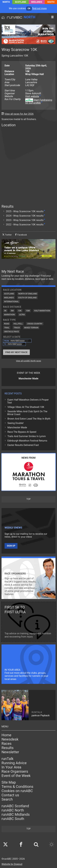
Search (7, 799)
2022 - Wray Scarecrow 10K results (25, 225)
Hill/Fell (18, 324)
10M (28, 311)
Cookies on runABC (17, 791)
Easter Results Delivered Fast (23, 445)
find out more (39, 8)
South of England (28, 298)
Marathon (9, 315)
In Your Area (11, 767)
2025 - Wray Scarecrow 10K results (25, 211)
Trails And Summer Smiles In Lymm (27, 436)
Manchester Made (17, 427)
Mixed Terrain (31, 328)
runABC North (13, 810)
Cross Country (35, 324)
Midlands (37, 2)
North (6, 2)
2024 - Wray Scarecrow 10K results (25, 216)
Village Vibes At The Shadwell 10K (26, 407)
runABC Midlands (16, 814)
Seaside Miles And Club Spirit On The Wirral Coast (27, 413)
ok (29, 9)
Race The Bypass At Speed (22, 432)
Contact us (10, 795)
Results (8, 748)
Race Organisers (15, 771)
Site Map (9, 782)
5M (12, 311)
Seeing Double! (16, 423)
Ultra (22, 315)
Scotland (21, 2)
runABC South (13, 819)
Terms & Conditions (17, 787)
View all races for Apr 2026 (19, 114)
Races (7, 744)
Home (6, 735)
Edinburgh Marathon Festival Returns (27, 441)
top (28, 499)
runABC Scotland (15, 806)
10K (20, 311)
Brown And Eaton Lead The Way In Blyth (29, 419)
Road (7, 324)
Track (17, 328)
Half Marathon (42, 311)
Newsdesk (10, 739)
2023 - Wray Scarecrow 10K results (25, 220)
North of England (28, 294)
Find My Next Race (16, 352)
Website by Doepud (12, 864)
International (11, 302)
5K (5, 311)
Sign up (11, 546)
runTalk (8, 759)
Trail (7, 328)
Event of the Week (16, 776)
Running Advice (14, 763)
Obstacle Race (11, 332)
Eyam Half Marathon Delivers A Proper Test (28, 401)
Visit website (32, 96)
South (51, 2)
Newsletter (10, 752)
